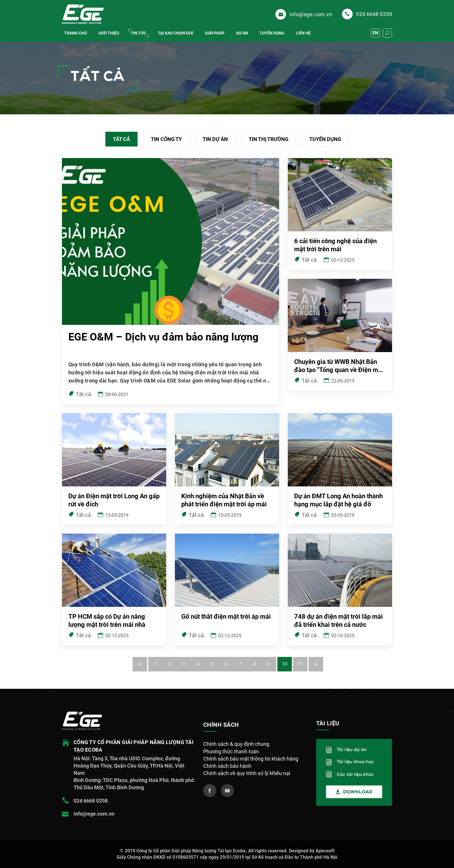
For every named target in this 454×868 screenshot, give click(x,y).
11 (300, 664)
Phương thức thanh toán (231, 751)
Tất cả (121, 139)
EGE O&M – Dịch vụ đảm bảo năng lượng (163, 337)
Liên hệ (303, 33)
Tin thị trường (269, 139)
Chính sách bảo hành (227, 766)
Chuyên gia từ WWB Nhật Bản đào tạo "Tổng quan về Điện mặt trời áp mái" (339, 366)
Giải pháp (215, 33)
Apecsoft (325, 851)
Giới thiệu (109, 33)
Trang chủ (76, 33)
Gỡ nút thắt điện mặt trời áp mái (226, 617)
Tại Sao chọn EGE (176, 33)
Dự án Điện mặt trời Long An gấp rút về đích (114, 500)
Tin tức (138, 33)
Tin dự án (215, 139)
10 (285, 664)
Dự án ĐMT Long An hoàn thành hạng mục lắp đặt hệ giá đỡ (338, 500)
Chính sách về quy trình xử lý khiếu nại (247, 773)
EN (375, 33)
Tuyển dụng (272, 33)
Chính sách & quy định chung (236, 744)
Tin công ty (166, 139)
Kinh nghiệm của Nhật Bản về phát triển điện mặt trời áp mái (224, 500)
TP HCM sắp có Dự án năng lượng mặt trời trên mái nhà (107, 621)
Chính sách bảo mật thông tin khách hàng (251, 759)
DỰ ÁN (242, 33)
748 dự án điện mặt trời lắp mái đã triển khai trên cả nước (338, 621)
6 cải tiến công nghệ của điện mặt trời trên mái (335, 245)
